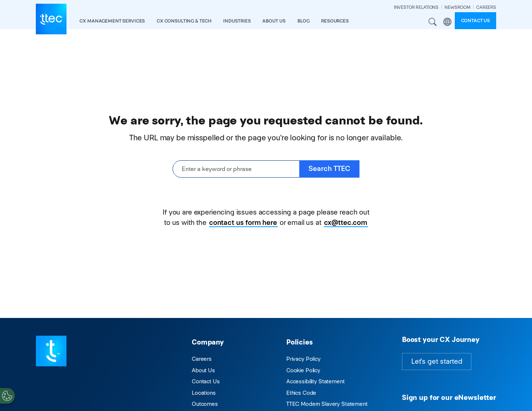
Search (433, 22)
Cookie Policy (303, 370)
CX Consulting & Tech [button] (184, 21)
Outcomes (205, 404)
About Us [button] (274, 21)
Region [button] (447, 22)
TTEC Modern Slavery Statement (327, 404)
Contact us (476, 20)
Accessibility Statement (316, 381)
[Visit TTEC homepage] (51, 350)
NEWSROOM (457, 7)
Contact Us (206, 381)
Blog (303, 21)
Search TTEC (329, 169)
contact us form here (243, 222)
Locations (204, 393)
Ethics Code (301, 393)
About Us (203, 370)
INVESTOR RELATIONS (416, 7)
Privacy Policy (303, 359)
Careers (202, 359)
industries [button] (237, 21)
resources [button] (335, 21)
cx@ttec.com (346, 222)
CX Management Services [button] (112, 21)
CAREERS (486, 7)
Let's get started (437, 361)
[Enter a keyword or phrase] (236, 169)
